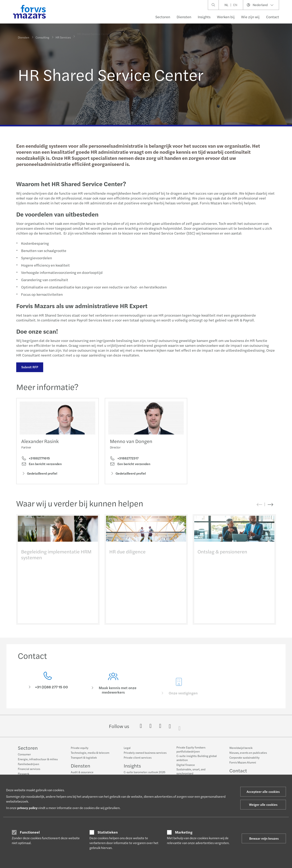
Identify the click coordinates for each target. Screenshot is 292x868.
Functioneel (30, 832)
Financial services (29, 769)
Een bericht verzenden (41, 464)
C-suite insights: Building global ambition (197, 758)
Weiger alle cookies (263, 804)
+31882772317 (124, 463)
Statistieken (108, 832)
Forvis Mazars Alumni (243, 762)
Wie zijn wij (250, 17)
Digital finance (186, 765)
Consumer (24, 754)
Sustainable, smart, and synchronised (191, 771)
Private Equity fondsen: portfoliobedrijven (191, 749)
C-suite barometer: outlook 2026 (144, 772)
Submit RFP (30, 367)
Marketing (184, 832)
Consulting (42, 37)
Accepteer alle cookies (263, 792)
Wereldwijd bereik (241, 748)
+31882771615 (36, 459)
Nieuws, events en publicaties (248, 753)
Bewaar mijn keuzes (264, 838)
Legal (127, 748)
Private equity (80, 748)
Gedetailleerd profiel (39, 474)
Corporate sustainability (244, 757)
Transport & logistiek (84, 757)
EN (235, 5)
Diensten (184, 17)
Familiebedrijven (28, 764)
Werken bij (226, 17)
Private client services (138, 757)
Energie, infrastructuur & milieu (38, 759)
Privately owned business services (145, 753)
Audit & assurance (82, 772)
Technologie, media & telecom (90, 753)
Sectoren (163, 17)
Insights (204, 17)
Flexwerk (24, 774)
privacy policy (27, 808)
